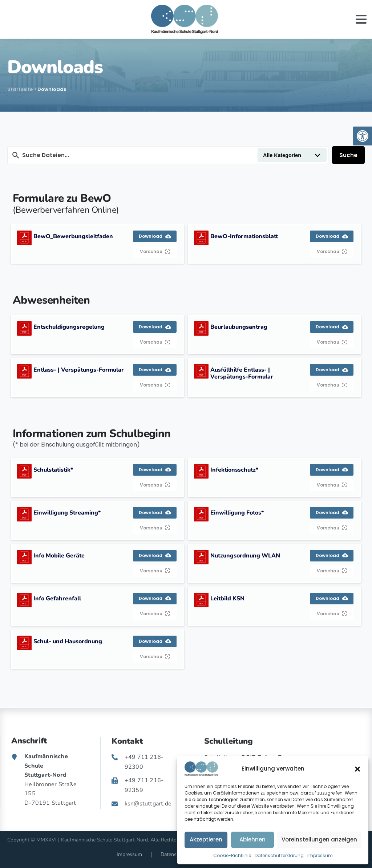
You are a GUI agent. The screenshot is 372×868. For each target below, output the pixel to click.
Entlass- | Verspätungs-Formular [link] (79, 370)
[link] (363, 136)
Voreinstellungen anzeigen (319, 839)
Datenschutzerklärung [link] (279, 855)
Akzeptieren (206, 839)
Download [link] (155, 236)
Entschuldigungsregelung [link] (69, 327)
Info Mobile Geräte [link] (59, 556)
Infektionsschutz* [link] (234, 470)
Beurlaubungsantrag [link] (239, 327)
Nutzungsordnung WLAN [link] (245, 556)
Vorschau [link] (155, 251)
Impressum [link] (320, 855)
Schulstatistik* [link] (53, 470)
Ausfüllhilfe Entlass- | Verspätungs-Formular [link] (242, 373)
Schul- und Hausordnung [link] (68, 641)
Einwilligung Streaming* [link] (67, 513)
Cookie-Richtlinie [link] (232, 855)
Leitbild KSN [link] (227, 599)
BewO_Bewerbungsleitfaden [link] (73, 236)
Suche (348, 155)
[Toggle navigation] (361, 19)
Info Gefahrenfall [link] (57, 599)
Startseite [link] (20, 89)
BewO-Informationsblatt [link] (244, 236)
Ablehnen (252, 839)
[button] (357, 769)
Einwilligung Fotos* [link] (237, 513)
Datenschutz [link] (175, 854)
